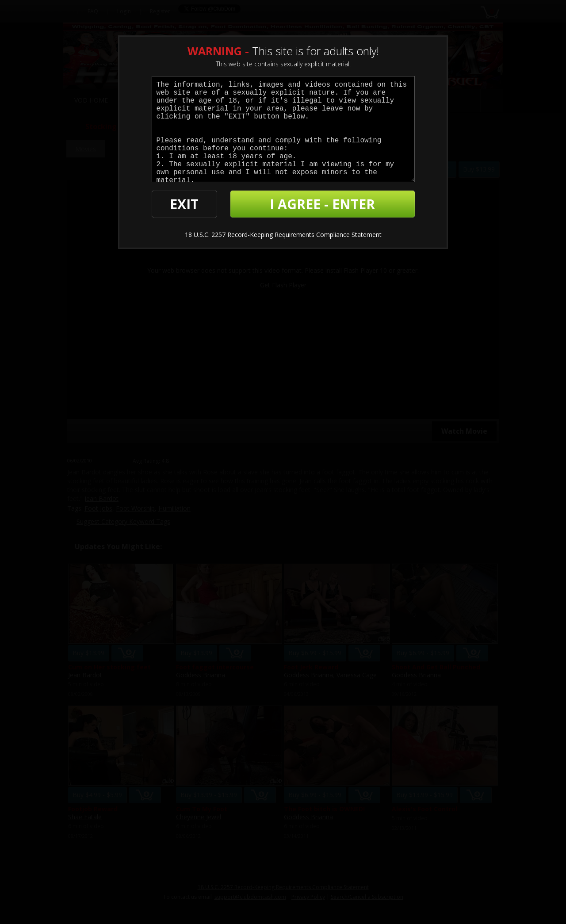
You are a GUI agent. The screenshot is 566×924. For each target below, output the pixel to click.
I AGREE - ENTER (322, 204)
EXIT (184, 204)
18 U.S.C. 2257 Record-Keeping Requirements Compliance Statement (283, 235)
